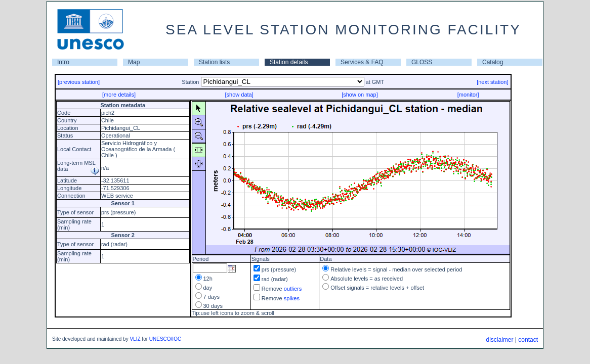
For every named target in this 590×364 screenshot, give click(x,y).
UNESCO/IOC (165, 339)
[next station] (492, 82)
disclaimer (499, 340)
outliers (293, 289)
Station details (289, 62)
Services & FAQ (362, 62)
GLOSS (422, 62)
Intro (63, 62)
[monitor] (468, 95)
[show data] (239, 95)
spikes (292, 298)
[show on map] (360, 95)
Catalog (493, 62)
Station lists (214, 62)
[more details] (119, 95)
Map (134, 62)
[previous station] (79, 82)
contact (528, 340)
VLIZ (135, 339)
